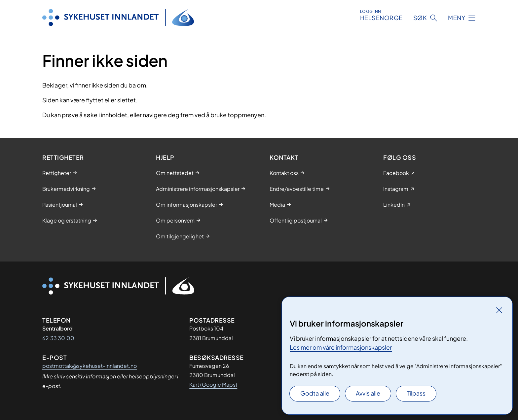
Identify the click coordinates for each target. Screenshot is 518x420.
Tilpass (416, 393)
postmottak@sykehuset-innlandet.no (90, 366)
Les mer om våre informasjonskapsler (341, 347)
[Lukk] (499, 310)
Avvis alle (368, 393)
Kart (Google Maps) (213, 385)
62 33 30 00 (58, 338)
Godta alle (315, 393)
